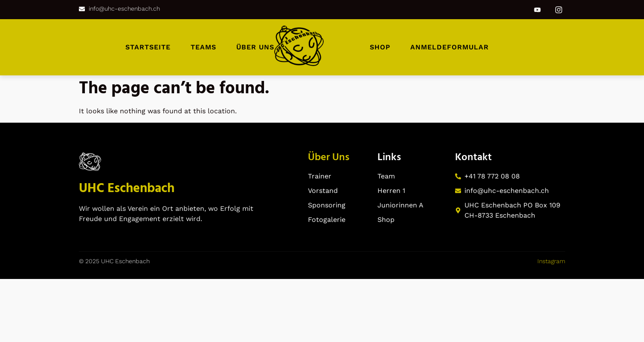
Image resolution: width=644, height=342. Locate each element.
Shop (380, 47)
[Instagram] (559, 9)
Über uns (255, 47)
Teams (203, 47)
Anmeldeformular (450, 47)
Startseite (148, 47)
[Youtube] (537, 10)
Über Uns (329, 158)
